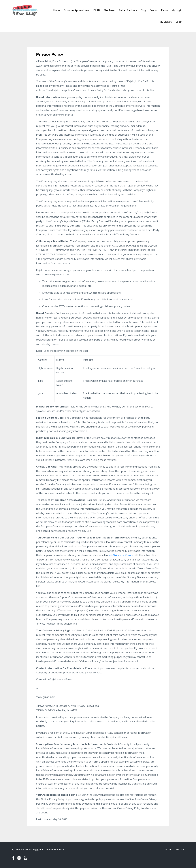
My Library (166, 22)
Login (179, 22)
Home (57, 10)
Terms (168, 850)
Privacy (180, 850)
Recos (164, 10)
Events (154, 10)
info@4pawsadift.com (121, 555)
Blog (143, 10)
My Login (177, 10)
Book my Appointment (77, 10)
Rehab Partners (128, 10)
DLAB (97, 10)
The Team (109, 10)
